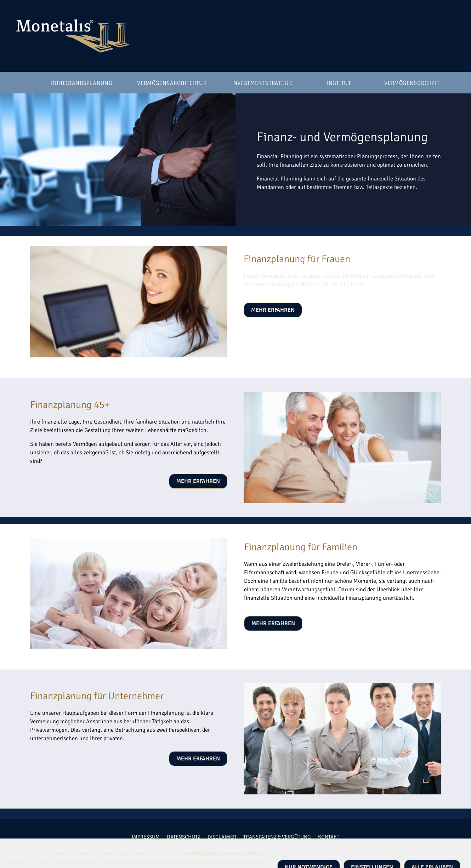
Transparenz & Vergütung (277, 837)
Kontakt (329, 837)
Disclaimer (222, 837)
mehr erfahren (273, 310)
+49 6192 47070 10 (135, 851)
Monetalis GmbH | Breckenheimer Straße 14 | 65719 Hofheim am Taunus (248, 851)
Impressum (146, 837)
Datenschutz (184, 837)
